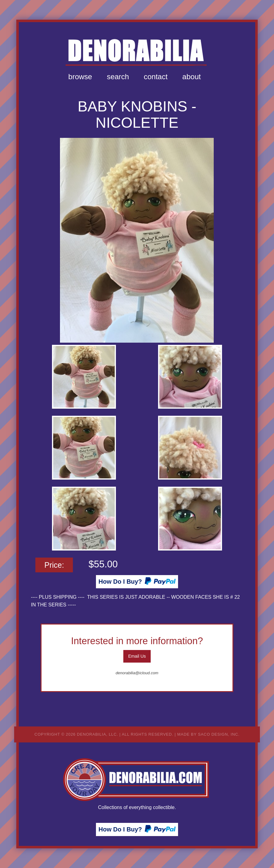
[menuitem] (80, 77)
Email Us (137, 656)
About (192, 77)
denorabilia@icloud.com (137, 673)
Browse (80, 77)
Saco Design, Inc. (219, 734)
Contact (155, 77)
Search (118, 77)
